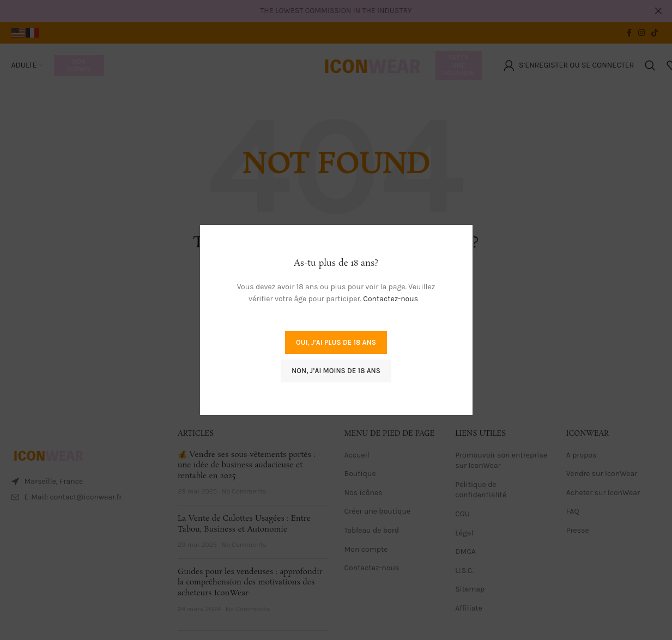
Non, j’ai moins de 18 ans (336, 371)
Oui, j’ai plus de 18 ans (336, 342)
